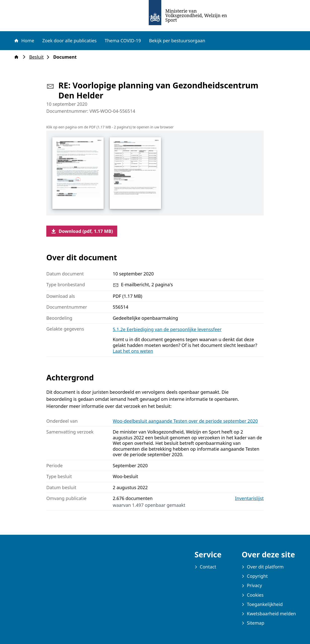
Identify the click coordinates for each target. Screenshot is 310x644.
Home (24, 41)
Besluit (38, 57)
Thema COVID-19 (123, 41)
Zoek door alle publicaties (69, 41)
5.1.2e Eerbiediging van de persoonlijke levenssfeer (167, 329)
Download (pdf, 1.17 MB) (82, 231)
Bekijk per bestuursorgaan (177, 41)
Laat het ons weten (133, 351)
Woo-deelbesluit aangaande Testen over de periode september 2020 (185, 421)
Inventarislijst (249, 498)
